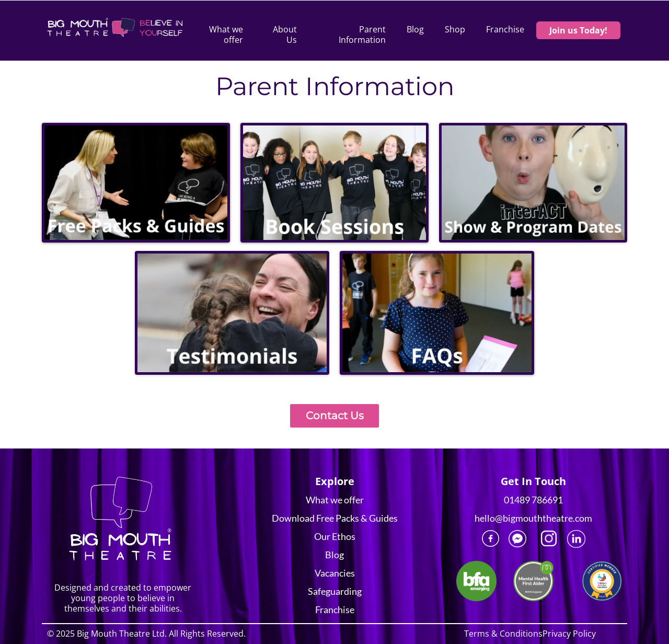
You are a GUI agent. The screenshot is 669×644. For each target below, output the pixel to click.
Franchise (505, 30)
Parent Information (362, 34)
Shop (455, 30)
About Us (285, 34)
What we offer (226, 34)
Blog (415, 30)
